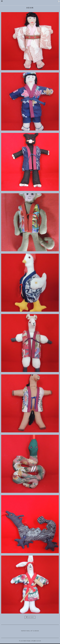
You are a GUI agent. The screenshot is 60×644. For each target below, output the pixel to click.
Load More (30, 617)
